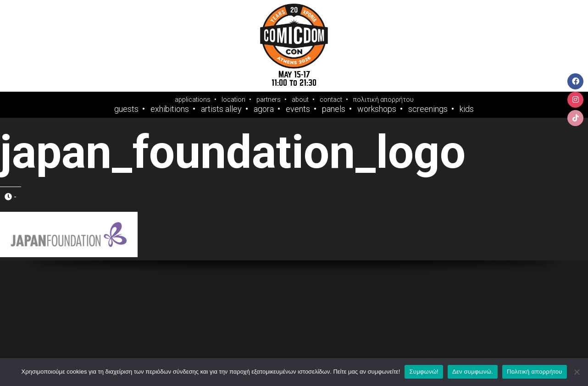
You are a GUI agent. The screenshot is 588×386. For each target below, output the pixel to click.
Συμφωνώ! (424, 372)
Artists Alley (221, 109)
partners (269, 99)
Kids (467, 109)
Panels (334, 109)
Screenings (428, 109)
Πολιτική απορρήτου (534, 372)
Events (298, 109)
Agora (264, 109)
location (233, 99)
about (300, 99)
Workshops (377, 109)
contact (331, 99)
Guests (126, 109)
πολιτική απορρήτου (383, 99)
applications (193, 99)
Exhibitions (170, 109)
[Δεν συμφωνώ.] (577, 372)
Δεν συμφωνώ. (473, 372)
